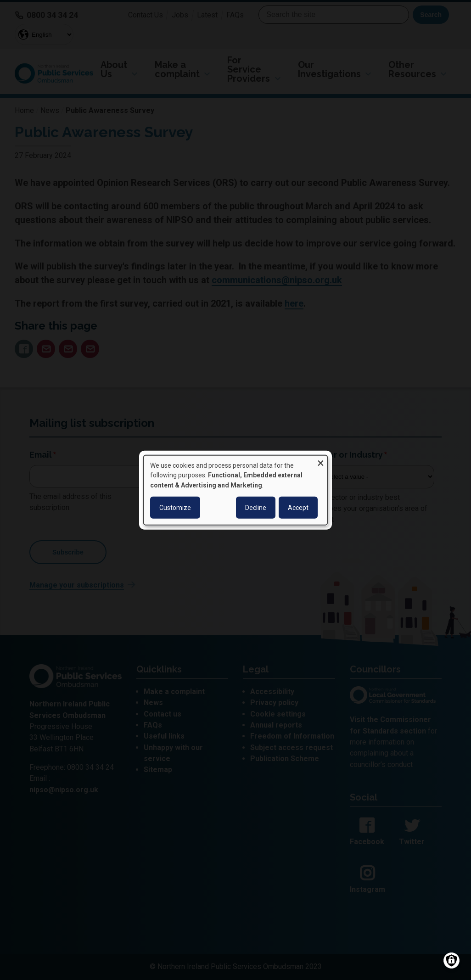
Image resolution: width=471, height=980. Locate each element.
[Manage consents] (451, 960)
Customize (175, 508)
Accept (298, 508)
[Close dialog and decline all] (320, 461)
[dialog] (235, 490)
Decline (256, 508)
